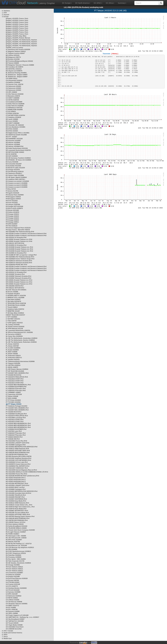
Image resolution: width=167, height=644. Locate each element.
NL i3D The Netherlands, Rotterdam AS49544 (21, 342)
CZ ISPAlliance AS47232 (14, 108)
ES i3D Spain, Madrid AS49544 (16, 177)
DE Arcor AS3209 (12, 121)
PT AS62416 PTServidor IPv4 (16, 433)
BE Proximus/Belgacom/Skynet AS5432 (19, 61)
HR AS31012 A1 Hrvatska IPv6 (16, 237)
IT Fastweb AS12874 (13, 294)
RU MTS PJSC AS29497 (14, 540)
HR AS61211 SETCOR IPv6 (15, 243)
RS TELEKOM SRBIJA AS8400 (16, 528)
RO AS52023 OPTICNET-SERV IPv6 (18, 451)
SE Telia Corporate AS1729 (15, 561)
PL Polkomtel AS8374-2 (14, 358)
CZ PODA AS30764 (12, 113)
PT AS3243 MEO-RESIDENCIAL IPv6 (18, 385)
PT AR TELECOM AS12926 (15, 371)
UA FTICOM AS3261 (13, 582)
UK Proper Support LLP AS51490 (17, 615)
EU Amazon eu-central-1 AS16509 (17, 181)
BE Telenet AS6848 (12, 63)
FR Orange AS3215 (12, 214)
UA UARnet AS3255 (12, 600)
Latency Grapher (41, 3)
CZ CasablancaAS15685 (14, 102)
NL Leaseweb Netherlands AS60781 (18, 330)
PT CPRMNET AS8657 (13, 392)
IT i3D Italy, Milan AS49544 (15, 313)
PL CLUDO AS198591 (13, 348)
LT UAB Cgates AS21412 (14, 323)
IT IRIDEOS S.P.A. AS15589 (15, 298)
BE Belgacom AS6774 (13, 57)
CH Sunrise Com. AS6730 (15, 84)
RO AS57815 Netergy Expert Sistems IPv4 (20, 516)
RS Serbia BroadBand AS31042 (17, 526)
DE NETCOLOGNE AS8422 (15, 152)
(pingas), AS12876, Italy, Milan (16, 36)
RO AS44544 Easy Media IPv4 (16, 501)
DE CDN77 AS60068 (13, 123)
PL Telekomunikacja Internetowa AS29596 (20, 361)
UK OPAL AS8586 (12, 613)
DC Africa (110, 3)
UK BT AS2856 (11, 608)
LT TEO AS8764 (11, 321)
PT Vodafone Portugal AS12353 (16, 406)
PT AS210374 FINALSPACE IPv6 (17, 377)
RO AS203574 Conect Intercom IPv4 (18, 464)
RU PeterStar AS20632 (13, 555)
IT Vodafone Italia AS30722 (15, 309)
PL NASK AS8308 (12, 354)
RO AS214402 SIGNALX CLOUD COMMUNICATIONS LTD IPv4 (27, 472)
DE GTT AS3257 (11, 137)
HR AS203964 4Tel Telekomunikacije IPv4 (20, 257)
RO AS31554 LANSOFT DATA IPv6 (17, 443)
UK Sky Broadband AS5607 (15, 619)
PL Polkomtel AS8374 (13, 356)
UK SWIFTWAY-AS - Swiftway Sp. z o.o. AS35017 (22, 617)
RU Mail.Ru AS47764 (13, 542)
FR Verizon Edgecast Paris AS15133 (18, 228)
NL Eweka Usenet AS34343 (15, 327)
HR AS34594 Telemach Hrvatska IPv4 (18, 276)
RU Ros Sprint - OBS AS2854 (16, 559)
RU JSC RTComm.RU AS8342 (16, 538)
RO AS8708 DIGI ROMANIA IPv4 (17, 520)
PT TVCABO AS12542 (13, 402)
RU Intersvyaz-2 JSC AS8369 (16, 536)
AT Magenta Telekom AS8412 (16, 51)
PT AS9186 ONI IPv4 (13, 439)
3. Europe (5, 17)
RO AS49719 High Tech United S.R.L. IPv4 (20, 507)
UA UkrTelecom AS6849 (14, 602)
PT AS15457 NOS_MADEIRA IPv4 (17, 408)
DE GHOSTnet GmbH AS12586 (16, 135)
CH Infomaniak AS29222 (14, 81)
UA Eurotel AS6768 (12, 580)
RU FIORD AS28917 (13, 534)
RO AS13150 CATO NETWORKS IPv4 (18, 460)
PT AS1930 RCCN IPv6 (14, 375)
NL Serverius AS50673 (13, 334)
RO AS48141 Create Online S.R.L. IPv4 (19, 505)
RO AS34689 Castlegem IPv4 (16, 489)
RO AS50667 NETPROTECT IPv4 (17, 511)
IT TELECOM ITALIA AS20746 (16, 303)
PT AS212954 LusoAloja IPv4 (16, 418)
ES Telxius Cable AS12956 (15, 175)
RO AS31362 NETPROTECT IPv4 (17, 484)
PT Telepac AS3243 (15, 404)
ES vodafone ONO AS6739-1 (15, 179)
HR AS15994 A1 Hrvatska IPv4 (16, 253)
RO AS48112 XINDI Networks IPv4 (17, 503)
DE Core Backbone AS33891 (16, 127)
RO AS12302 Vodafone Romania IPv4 (18, 458)
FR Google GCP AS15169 (14, 206)
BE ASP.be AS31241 (13, 55)
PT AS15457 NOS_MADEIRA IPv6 (17, 373)
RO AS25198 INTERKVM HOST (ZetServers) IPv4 (22, 476)
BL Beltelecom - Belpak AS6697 (17, 75)
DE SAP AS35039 (12, 156)
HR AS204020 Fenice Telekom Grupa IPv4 (20, 259)
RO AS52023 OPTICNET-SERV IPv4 (18, 515)
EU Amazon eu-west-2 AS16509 (17, 185)
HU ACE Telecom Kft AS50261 (16, 290)
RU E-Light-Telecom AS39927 (16, 532)
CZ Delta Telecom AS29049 (15, 104)
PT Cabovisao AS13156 (14, 394)
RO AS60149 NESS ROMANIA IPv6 (18, 453)
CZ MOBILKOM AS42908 (14, 110)
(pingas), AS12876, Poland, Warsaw (18, 38)
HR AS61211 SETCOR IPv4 (15, 288)
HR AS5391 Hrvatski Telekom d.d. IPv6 (19, 239)
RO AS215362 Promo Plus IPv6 (16, 441)
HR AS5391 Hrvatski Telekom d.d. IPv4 (19, 280)
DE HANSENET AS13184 (14, 139)
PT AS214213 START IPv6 (15, 381)
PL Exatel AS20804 (12, 350)
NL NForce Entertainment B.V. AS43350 (19, 332)
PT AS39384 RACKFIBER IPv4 (16, 429)
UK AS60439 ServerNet (14, 629)
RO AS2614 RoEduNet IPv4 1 (16, 478)
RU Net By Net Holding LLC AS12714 (19, 544)
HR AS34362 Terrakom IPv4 (15, 274)
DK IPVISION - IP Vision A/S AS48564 (18, 160)
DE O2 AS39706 (11, 154)
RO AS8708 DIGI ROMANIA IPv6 (17, 454)
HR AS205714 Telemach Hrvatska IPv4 (19, 261)
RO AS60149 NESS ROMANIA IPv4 (18, 518)
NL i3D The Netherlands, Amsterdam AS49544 (22, 338)
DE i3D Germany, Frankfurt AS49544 (18, 158)
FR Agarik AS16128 (12, 193)
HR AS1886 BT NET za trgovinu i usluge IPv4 (21, 255)
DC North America (83, 3)
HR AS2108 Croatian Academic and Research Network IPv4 (26, 267)
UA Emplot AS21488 (13, 577)
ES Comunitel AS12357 (14, 164)
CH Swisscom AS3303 (13, 86)
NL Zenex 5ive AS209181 (14, 336)
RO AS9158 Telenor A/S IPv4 (16, 522)
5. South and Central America (12, 633)
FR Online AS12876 (12, 212)
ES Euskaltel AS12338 (13, 166)
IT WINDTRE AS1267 (13, 311)
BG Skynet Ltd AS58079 (14, 71)
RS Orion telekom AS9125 (15, 524)
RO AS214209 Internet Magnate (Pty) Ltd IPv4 (21, 470)
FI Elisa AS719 (11, 189)
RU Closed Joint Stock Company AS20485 (20, 530)
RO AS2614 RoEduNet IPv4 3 (16, 482)
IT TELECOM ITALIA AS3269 (15, 305)
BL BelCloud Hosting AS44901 (16, 73)
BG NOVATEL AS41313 (14, 69)
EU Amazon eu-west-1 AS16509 (17, 183)
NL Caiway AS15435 (13, 325)
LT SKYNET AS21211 (13, 319)
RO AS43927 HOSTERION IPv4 (16, 499)
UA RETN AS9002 (12, 598)
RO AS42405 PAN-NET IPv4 (15, 497)
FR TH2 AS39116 (12, 226)
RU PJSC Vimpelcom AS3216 (16, 553)
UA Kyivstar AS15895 (13, 592)
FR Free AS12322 (12, 201)
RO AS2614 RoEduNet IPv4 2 (16, 480)
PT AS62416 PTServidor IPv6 (16, 389)
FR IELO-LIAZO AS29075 (14, 208)
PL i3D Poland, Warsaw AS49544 (17, 369)
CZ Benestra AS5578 (13, 96)
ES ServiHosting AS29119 (15, 172)
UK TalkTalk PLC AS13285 (15, 621)
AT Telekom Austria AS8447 (15, 53)
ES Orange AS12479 (13, 170)
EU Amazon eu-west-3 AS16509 (17, 187)
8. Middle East (7, 639)
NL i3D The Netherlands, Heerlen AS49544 (20, 340)
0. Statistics (6, 11)
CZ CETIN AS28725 (12, 100)
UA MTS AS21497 (12, 594)
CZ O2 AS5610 (11, 112)
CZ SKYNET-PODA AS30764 (15, 115)
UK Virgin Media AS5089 (14, 625)
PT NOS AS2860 (11, 398)
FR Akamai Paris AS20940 (15, 195)
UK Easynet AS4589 (13, 611)
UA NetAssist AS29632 (14, 596)
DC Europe (67, 3)
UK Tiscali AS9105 (12, 623)
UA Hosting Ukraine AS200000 (16, 588)
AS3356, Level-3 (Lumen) (14, 48)
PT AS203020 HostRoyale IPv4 (16, 414)
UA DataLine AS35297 (13, 575)
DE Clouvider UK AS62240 (15, 125)
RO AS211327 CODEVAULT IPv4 (17, 468)
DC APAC (98, 3)
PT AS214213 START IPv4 (15, 420)
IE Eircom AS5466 (12, 292)
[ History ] (115, 54)
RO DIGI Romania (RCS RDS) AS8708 (19, 456)
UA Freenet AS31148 (13, 584)
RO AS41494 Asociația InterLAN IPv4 (18, 493)
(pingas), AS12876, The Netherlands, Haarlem (21, 40)
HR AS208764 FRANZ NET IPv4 (16, 265)
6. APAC (5, 635)
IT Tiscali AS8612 (12, 307)
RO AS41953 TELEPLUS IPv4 (16, 495)
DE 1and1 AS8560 (12, 119)
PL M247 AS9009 (12, 352)
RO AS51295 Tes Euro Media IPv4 (17, 513)
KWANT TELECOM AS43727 (15, 315)
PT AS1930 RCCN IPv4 (14, 412)
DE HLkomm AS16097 (13, 141)
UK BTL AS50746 (12, 609)
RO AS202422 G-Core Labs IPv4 (17, 462)
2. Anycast (6, 15)
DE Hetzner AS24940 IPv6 (15, 146)
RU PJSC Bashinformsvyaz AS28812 (18, 551)
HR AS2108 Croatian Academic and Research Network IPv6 (26, 234)
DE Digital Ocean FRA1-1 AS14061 (18, 133)
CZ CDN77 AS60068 (13, 98)
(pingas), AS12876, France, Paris (17, 19)
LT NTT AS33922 (11, 317)
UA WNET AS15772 (12, 606)
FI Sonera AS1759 (12, 191)
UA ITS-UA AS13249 (13, 590)
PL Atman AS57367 (12, 346)
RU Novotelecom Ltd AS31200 (16, 546)
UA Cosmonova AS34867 (14, 573)
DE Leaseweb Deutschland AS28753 (18, 150)
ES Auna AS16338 (12, 162)
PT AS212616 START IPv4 (15, 379)
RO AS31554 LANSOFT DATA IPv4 (17, 485)
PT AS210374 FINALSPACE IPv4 (17, 416)
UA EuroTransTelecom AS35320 (17, 578)
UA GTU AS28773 (12, 586)
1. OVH (4, 13)
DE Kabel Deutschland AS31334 (17, 148)
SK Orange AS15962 (13, 565)
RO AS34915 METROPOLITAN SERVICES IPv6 (22, 447)
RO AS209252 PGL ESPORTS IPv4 (18, 466)
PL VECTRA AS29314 (13, 365)
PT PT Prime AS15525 (13, 400)
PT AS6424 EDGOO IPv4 (14, 437)
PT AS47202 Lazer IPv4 (14, 431)
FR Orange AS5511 (12, 222)
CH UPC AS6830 (11, 92)
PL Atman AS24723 (12, 344)
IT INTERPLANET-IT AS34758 (16, 296)
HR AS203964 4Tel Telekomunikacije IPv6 (20, 232)
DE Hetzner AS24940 (13, 143)
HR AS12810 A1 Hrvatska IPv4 (16, 245)
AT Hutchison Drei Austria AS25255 (18, 50)
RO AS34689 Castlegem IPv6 (16, 445)
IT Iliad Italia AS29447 (13, 299)
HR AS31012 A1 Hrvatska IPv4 (16, 272)
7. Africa (5, 637)
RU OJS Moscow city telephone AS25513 (20, 547)
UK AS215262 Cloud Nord (15, 627)
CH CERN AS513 (11, 79)
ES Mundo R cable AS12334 (15, 168)
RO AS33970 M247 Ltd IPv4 (15, 487)
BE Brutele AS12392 (13, 59)
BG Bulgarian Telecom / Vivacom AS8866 (20, 65)
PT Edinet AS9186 (12, 396)
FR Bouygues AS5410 (13, 197)
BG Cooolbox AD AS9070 (14, 67)
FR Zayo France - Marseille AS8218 (18, 230)
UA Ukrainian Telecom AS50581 (17, 604)
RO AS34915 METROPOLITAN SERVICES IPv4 (22, 491)
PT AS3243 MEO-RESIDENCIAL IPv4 (18, 423)
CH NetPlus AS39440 (13, 82)
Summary (122, 3)
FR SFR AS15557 (12, 224)
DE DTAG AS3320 (12, 129)
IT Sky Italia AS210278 (13, 301)
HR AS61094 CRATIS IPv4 (15, 286)
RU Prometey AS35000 (14, 557)
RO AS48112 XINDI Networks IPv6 (17, 449)
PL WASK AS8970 (12, 367)
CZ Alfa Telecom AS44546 (15, 94)
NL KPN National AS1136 (14, 329)
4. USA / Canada (7, 631)
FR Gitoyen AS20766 (13, 205)
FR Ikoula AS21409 (12, 210)
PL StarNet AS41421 (13, 360)
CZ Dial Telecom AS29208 (15, 106)
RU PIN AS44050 (11, 549)
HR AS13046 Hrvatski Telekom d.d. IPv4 (19, 247)
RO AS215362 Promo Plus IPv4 (16, 474)
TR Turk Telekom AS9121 (14, 567)
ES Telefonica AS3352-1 (14, 174)
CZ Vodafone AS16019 (13, 117)
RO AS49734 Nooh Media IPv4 (16, 509)
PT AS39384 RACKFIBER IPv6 (16, 387)
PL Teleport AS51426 (13, 363)
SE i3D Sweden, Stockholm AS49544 (18, 563)
